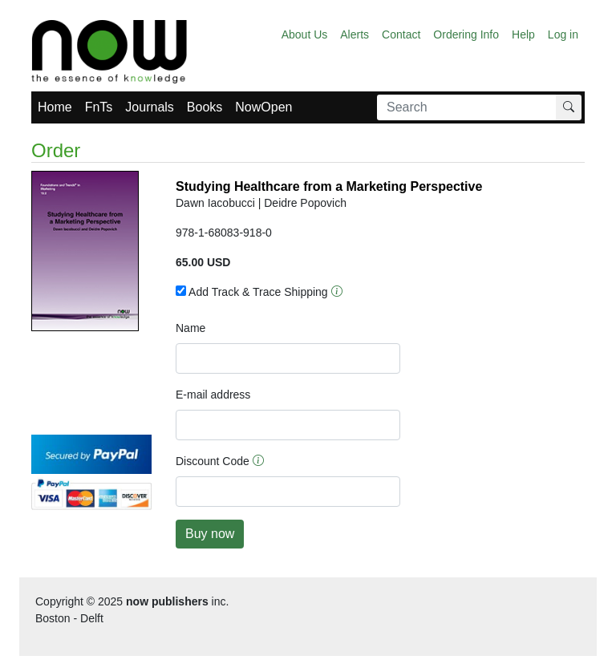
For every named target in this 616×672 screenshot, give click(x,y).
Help (523, 34)
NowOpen (263, 107)
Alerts (355, 34)
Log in (563, 34)
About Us (305, 34)
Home (55, 107)
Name (190, 328)
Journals (149, 107)
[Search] (467, 107)
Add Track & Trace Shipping (252, 292)
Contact (401, 34)
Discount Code (213, 461)
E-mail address (213, 395)
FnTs (99, 107)
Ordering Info (466, 34)
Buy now (210, 534)
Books (205, 107)
